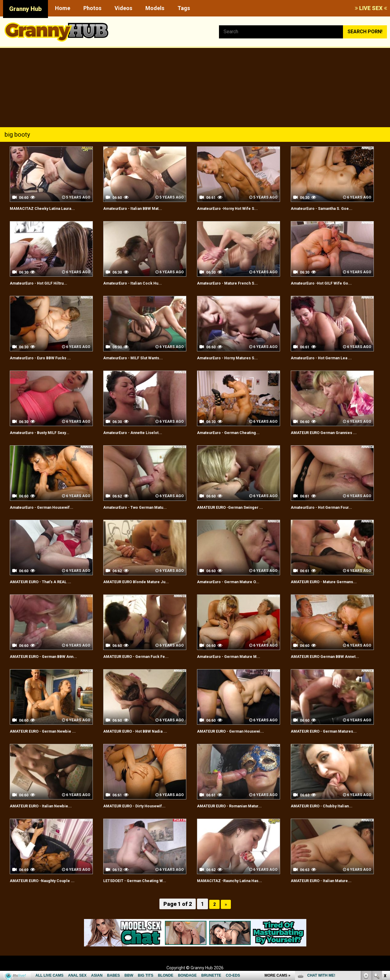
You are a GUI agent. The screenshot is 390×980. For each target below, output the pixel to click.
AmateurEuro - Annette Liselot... (140, 432)
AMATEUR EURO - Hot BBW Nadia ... (143, 731)
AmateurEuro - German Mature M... (237, 656)
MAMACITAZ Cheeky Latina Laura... (51, 208)
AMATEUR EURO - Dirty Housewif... (143, 806)
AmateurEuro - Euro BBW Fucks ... (48, 358)
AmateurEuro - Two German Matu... (144, 507)
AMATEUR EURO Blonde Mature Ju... (145, 582)
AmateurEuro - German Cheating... (237, 432)
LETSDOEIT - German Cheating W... (143, 880)
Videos (123, 8)
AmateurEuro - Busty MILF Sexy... (48, 432)
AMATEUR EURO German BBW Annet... (334, 656)
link (385, 885)
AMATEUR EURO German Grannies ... (333, 432)
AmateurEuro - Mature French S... (236, 283)
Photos (92, 8)
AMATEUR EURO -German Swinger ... (239, 507)
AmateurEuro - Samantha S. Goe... (330, 208)
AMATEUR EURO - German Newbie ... (51, 731)
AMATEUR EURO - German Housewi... (239, 731)
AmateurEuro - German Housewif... (50, 507)
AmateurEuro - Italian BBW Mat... (140, 208)
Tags (184, 8)
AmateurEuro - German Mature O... (237, 582)
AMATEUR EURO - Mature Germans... (333, 582)
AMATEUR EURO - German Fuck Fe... (145, 656)
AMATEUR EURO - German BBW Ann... (52, 656)
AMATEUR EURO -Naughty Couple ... (51, 880)
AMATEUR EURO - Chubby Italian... (329, 806)
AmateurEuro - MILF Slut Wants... (141, 358)
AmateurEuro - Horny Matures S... (236, 358)
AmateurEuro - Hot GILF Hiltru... (46, 283)
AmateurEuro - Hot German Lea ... (330, 358)
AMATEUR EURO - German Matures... (333, 731)
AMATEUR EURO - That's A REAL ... (49, 582)
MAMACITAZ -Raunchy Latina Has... (237, 880)
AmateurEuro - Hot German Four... (330, 507)
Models (155, 8)
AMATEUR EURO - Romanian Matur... (238, 806)
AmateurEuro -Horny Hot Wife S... (235, 208)
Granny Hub (26, 9)
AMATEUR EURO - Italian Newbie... (48, 806)
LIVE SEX (371, 8)
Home (63, 8)
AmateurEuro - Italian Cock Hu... (140, 283)
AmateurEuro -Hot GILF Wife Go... (329, 283)
